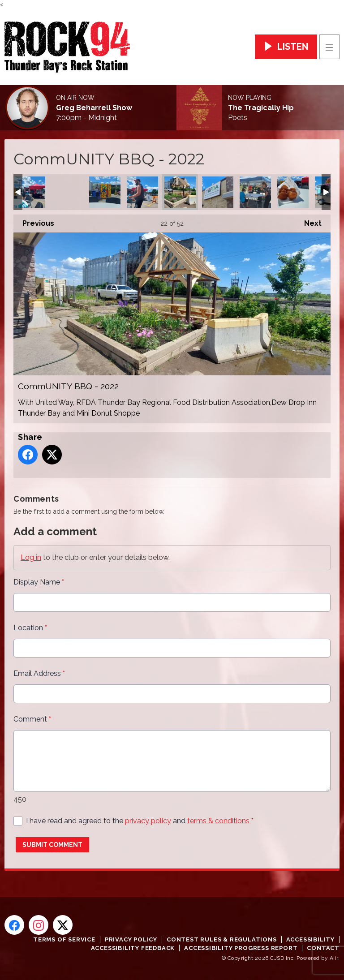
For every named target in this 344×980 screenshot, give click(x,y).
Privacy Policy (131, 939)
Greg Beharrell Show (94, 108)
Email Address (39, 673)
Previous (34, 221)
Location (30, 628)
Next (308, 221)
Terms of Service (64, 939)
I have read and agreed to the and (140, 821)
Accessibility (310, 939)
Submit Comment (52, 845)
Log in (31, 557)
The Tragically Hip (261, 108)
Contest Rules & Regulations (222, 939)
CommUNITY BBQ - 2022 (30, 192)
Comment (32, 719)
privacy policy (148, 821)
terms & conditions (218, 821)
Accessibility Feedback (133, 948)
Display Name (39, 582)
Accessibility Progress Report (241, 948)
